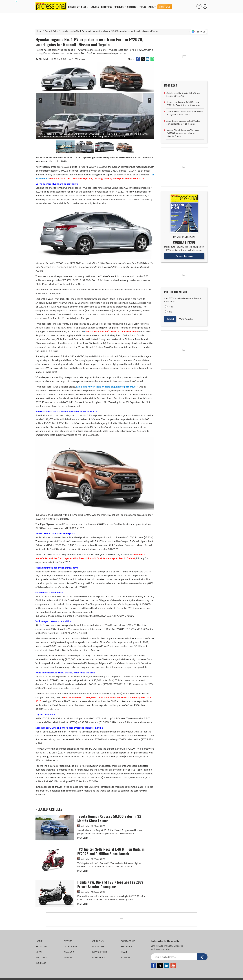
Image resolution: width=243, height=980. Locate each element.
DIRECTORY (99, 957)
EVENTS (68, 941)
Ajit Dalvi (84, 826)
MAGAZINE (98, 946)
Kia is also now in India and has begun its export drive (106, 387)
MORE (151, 7)
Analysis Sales (51, 31)
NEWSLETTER (99, 952)
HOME (39, 941)
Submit (170, 319)
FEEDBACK (126, 946)
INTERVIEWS (107, 7)
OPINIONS (119, 7)
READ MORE (84, 838)
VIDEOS (143, 7)
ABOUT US (41, 946)
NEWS (84, 7)
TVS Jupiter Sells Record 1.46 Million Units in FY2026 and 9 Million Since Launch (111, 851)
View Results (186, 319)
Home (39, 31)
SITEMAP (125, 957)
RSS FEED (41, 963)
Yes (171, 307)
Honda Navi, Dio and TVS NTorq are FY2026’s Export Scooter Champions (110, 884)
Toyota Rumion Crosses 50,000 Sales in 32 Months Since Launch (109, 819)
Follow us (198, 32)
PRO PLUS (165, 7)
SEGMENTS (73, 7)
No (171, 312)
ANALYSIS (132, 7)
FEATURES (94, 7)
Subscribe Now (184, 256)
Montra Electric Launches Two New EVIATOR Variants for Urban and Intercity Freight (183, 133)
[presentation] (40, 102)
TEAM (124, 952)
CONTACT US (128, 941)
